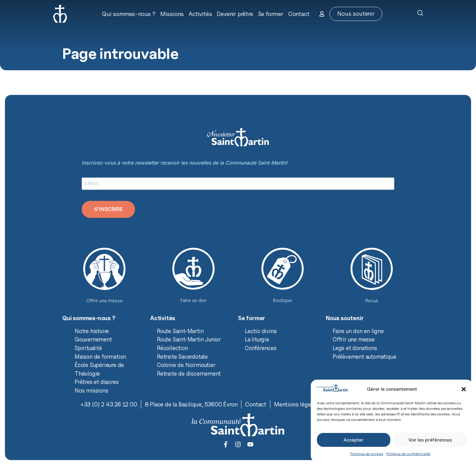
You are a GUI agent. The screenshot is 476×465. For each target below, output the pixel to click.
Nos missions (91, 390)
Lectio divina (261, 331)
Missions (172, 14)
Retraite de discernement (189, 373)
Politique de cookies (367, 454)
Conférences (261, 348)
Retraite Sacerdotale (182, 357)
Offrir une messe (354, 339)
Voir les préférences (430, 440)
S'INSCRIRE (108, 209)
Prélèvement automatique (364, 357)
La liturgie (257, 339)
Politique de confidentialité (408, 454)
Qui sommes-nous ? (129, 14)
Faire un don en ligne (358, 331)
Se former (271, 14)
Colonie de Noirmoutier (186, 365)
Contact (299, 14)
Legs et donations (355, 348)
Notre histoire (92, 331)
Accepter (354, 440)
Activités (200, 14)
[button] (464, 389)
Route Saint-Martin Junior (189, 339)
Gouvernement (93, 339)
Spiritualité (88, 348)
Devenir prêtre (235, 14)
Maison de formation (100, 357)
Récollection (172, 348)
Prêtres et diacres (96, 382)
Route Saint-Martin (180, 331)
